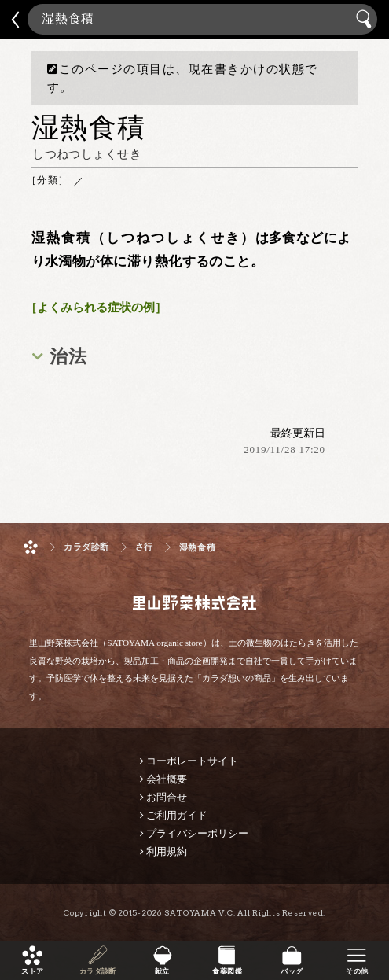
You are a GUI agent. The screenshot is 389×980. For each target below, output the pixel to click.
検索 (366, 19)
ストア (32, 971)
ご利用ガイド (177, 815)
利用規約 (167, 851)
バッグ (292, 971)
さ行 (144, 547)
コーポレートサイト (192, 761)
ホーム (31, 547)
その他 (357, 971)
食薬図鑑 (227, 971)
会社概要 (167, 779)
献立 (162, 971)
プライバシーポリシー (197, 833)
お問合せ (167, 797)
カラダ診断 (97, 971)
